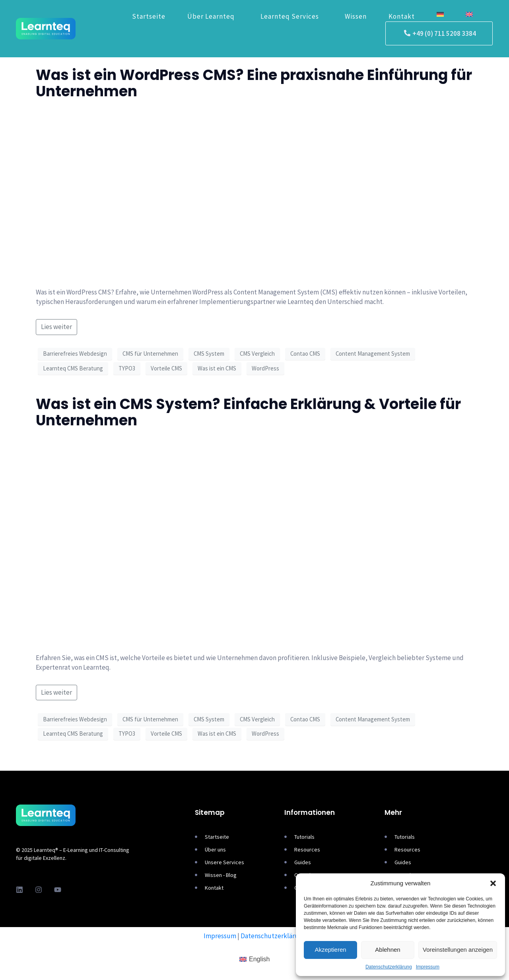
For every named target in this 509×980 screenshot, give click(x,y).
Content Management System (373, 354)
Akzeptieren (330, 950)
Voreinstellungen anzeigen (458, 950)
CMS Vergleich (257, 354)
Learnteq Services (290, 16)
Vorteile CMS (166, 368)
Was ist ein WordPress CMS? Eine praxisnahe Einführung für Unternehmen (254, 83)
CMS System (209, 354)
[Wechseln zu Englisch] (469, 15)
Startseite (149, 16)
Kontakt (402, 16)
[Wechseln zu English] (255, 960)
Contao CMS (305, 354)
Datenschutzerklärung (389, 967)
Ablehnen (388, 950)
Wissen (356, 16)
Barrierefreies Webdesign (75, 354)
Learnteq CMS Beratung (73, 368)
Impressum (428, 967)
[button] (493, 883)
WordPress (265, 368)
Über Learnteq (211, 16)
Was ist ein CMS (217, 368)
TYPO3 (127, 368)
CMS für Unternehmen (150, 354)
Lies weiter (56, 327)
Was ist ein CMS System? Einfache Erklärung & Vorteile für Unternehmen (248, 412)
